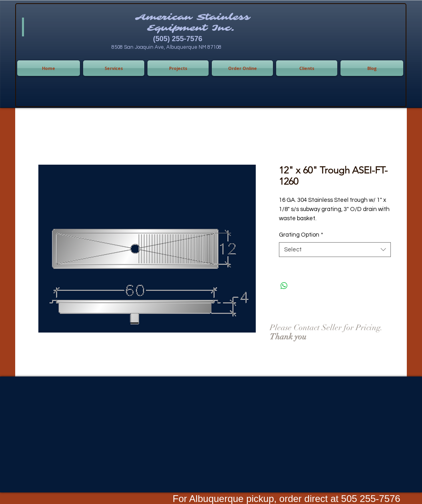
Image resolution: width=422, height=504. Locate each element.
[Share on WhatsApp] (284, 286)
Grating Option (301, 235)
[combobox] (335, 250)
